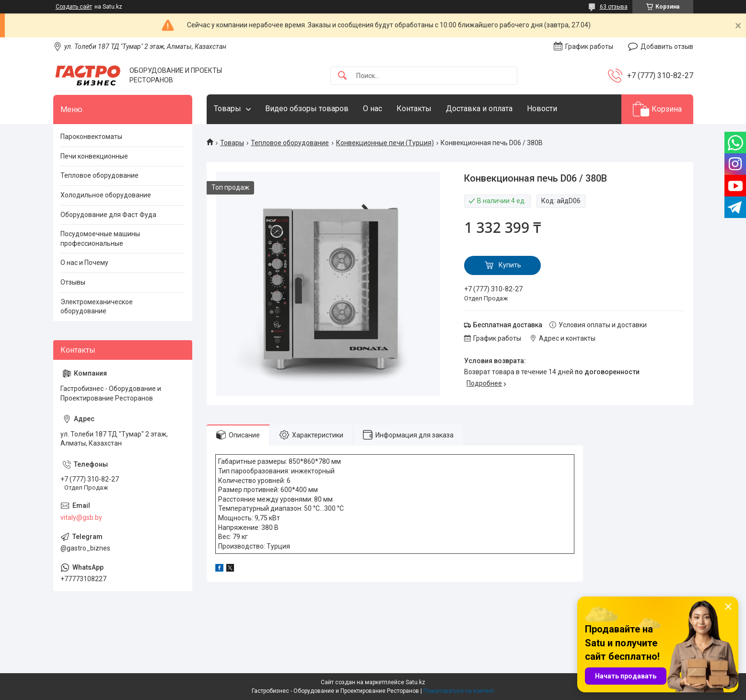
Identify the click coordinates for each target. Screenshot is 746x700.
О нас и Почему (84, 263)
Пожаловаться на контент (459, 691)
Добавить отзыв (667, 46)
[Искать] (342, 76)
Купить (510, 265)
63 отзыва (614, 7)
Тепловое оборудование (290, 143)
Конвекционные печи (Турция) (385, 143)
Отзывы (73, 282)
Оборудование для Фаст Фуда (108, 215)
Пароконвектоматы (91, 137)
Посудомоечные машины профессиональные (100, 239)
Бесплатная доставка (508, 325)
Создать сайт (74, 7)
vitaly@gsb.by (81, 517)
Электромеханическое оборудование (97, 307)
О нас (373, 109)
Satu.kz (415, 682)
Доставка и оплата (479, 109)
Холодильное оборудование (106, 195)
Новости (542, 109)
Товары (227, 109)
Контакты (414, 109)
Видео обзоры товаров (307, 109)
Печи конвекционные (94, 156)
